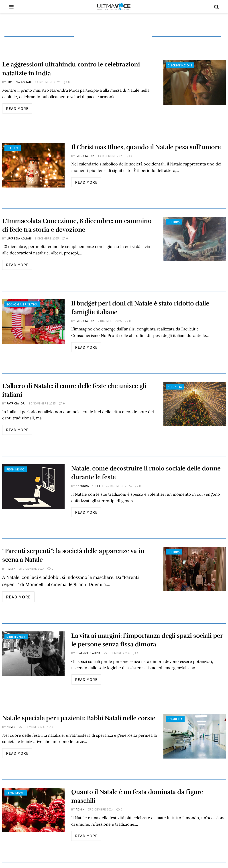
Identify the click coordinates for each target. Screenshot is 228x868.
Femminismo (16, 469)
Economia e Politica (22, 304)
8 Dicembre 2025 (47, 238)
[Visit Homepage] (114, 7)
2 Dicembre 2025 (110, 321)
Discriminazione (180, 65)
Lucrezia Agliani (19, 82)
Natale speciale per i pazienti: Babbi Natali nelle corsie (79, 718)
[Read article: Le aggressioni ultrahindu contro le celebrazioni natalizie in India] (195, 82)
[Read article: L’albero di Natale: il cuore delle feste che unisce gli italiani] (195, 404)
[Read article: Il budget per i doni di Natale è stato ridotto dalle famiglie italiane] (33, 322)
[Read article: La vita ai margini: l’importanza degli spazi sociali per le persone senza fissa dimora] (33, 654)
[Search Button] (216, 7)
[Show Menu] (11, 7)
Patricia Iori (85, 156)
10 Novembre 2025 (42, 403)
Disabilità (175, 719)
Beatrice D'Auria (88, 653)
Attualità (175, 387)
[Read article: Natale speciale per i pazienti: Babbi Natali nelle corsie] (195, 736)
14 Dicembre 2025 (111, 156)
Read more (19, 107)
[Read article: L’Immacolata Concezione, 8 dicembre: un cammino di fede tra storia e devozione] (195, 239)
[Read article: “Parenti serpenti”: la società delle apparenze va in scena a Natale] (195, 569)
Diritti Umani (16, 637)
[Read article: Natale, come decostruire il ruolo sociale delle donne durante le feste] (33, 487)
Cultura (13, 148)
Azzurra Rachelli (89, 486)
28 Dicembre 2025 (48, 82)
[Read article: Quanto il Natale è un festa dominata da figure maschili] (33, 810)
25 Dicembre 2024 (119, 486)
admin (11, 569)
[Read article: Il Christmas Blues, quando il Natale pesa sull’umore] (33, 165)
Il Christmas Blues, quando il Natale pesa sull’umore (146, 147)
